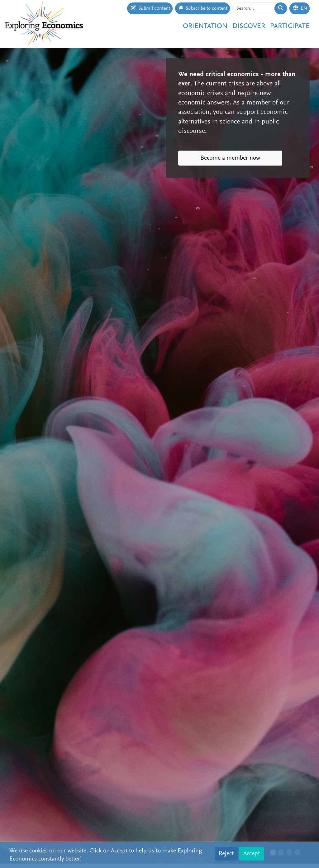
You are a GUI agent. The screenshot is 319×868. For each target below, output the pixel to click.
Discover (249, 26)
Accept (252, 854)
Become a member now (230, 158)
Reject (226, 854)
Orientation (205, 26)
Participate (290, 26)
